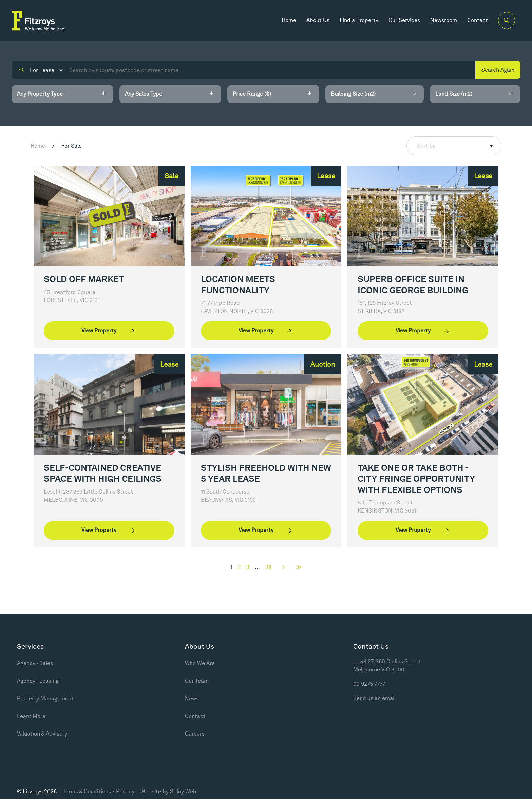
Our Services (404, 20)
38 (268, 567)
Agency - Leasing (38, 681)
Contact (478, 20)
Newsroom (444, 20)
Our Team (197, 681)
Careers (195, 734)
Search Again (498, 70)
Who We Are (200, 663)
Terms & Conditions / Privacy (99, 791)
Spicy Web (183, 791)
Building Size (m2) (353, 94)
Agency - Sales (35, 663)
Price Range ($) (252, 94)
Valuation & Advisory (42, 734)
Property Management (45, 698)
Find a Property (359, 20)
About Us (318, 20)
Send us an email (374, 698)
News (192, 698)
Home (289, 20)
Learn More (31, 716)
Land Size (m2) (454, 94)
